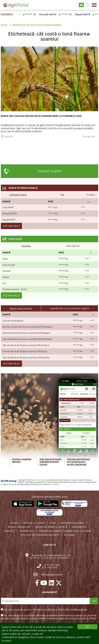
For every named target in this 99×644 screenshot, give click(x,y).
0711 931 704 (49, 567)
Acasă (4, 25)
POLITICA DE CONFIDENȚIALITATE (40, 535)
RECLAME (69, 535)
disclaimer (55, 484)
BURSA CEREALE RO (19, 527)
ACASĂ (14, 523)
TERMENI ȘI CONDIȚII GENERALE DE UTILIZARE (65, 531)
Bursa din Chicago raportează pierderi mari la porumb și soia (41, 116)
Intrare (81, 5)
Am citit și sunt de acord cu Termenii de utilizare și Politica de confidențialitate (45, 610)
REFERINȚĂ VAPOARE (72, 523)
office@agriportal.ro (52, 575)
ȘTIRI (53, 523)
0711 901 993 (52, 565)
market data (40, 480)
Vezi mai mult (89, 136)
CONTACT (9, 531)
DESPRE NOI (27, 531)
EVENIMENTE (79, 527)
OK (94, 601)
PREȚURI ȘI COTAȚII (34, 523)
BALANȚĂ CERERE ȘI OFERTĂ (51, 527)
